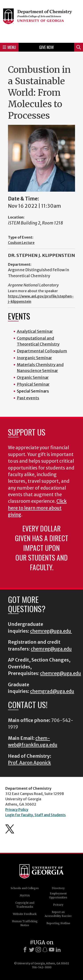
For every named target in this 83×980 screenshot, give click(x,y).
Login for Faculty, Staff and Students (36, 815)
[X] (32, 950)
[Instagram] (38, 950)
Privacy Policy (17, 810)
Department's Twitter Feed (10, 829)
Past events (28, 398)
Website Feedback (25, 914)
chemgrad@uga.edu (52, 691)
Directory (58, 888)
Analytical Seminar (35, 331)
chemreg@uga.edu (51, 631)
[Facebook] (25, 950)
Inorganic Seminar (34, 358)
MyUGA (25, 895)
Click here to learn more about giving (37, 508)
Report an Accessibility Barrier (58, 914)
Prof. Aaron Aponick (29, 763)
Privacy (58, 905)
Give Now (46, 47)
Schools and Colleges (25, 888)
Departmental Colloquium (42, 351)
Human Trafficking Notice (25, 923)
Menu (9, 47)
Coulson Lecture (21, 243)
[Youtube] (52, 950)
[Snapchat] (45, 950)
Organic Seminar (33, 377)
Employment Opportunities (58, 895)
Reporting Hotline (58, 923)
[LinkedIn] (58, 950)
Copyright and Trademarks (25, 905)
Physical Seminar (33, 384)
